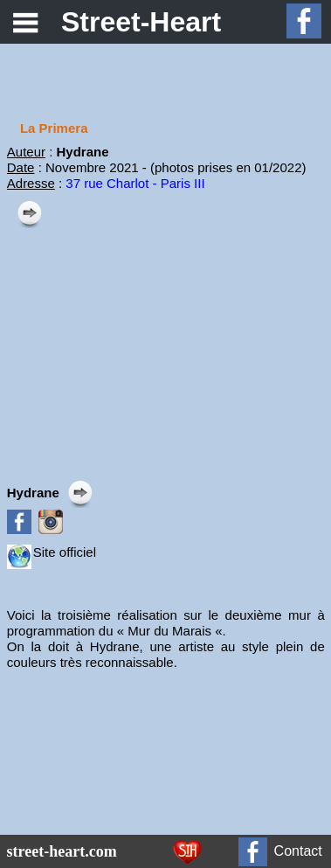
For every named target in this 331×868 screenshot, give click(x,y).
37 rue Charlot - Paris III (135, 183)
